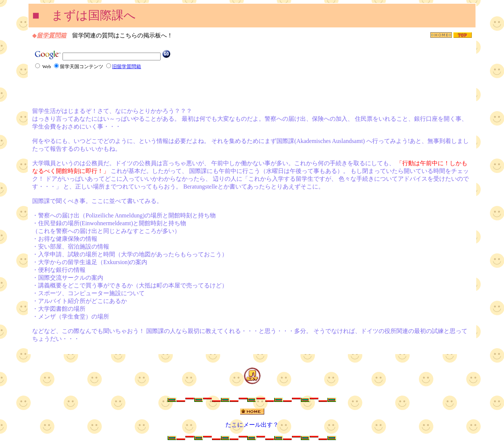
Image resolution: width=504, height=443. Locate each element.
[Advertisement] (119, 88)
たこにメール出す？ (252, 425)
